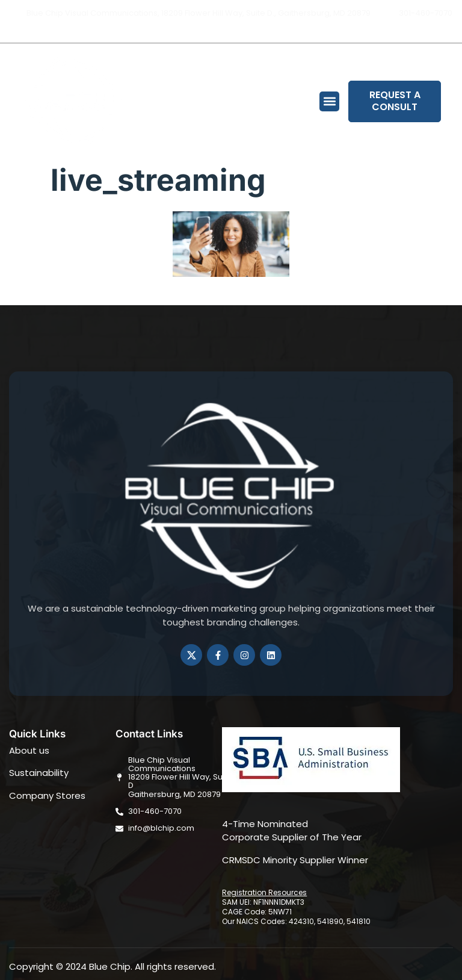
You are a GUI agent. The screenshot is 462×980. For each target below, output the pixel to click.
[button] (329, 101)
